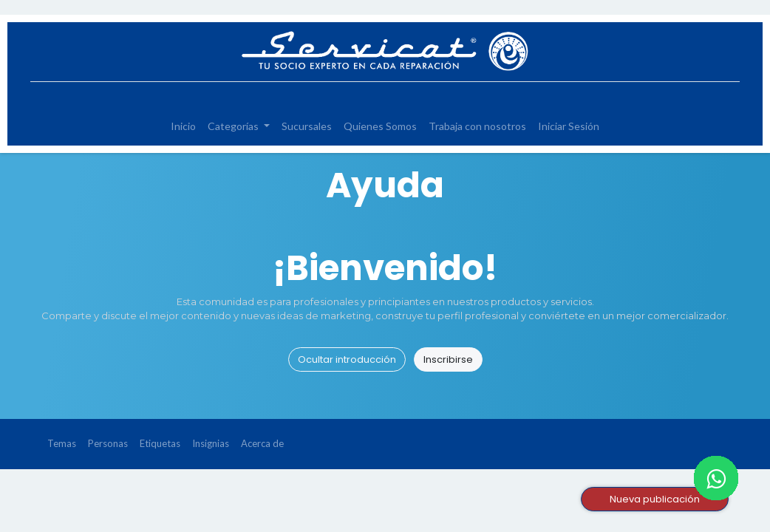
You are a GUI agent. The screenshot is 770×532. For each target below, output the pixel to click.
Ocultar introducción (347, 359)
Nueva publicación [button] (655, 499)
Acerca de (262, 443)
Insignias (211, 443)
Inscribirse (448, 359)
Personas (108, 443)
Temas (62, 443)
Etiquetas (160, 443)
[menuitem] (183, 126)
